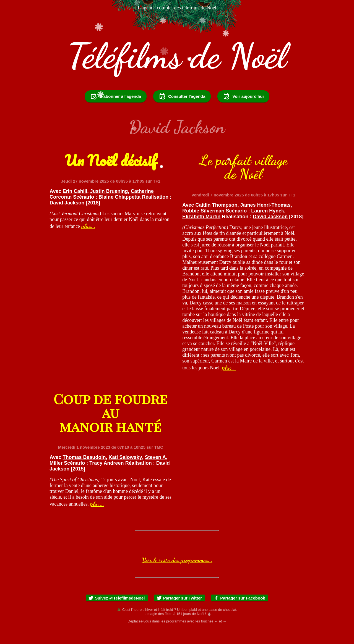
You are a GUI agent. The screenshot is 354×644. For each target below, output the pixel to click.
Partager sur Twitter (179, 613)
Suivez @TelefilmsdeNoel (116, 613)
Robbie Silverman (203, 226)
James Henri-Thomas (265, 220)
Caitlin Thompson (217, 220)
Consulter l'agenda (182, 111)
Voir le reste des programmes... (177, 575)
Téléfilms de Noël (177, 56)
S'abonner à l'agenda (116, 111)
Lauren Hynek (268, 226)
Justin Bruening (109, 206)
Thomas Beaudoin (84, 472)
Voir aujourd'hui (243, 111)
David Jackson (67, 218)
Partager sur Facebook (239, 613)
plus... (88, 241)
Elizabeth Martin (201, 232)
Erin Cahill (75, 206)
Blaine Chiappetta (119, 212)
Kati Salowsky (125, 472)
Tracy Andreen (106, 478)
